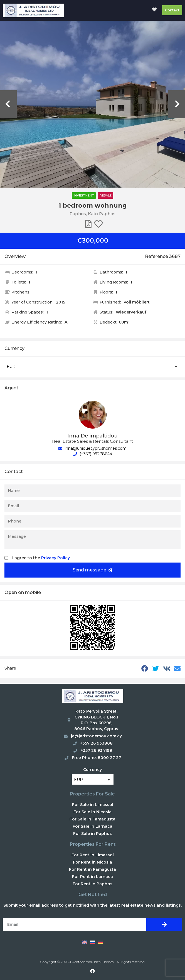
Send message (92, 570)
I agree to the (41, 558)
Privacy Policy (55, 558)
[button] (92, 366)
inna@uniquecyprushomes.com (92, 448)
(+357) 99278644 (93, 454)
